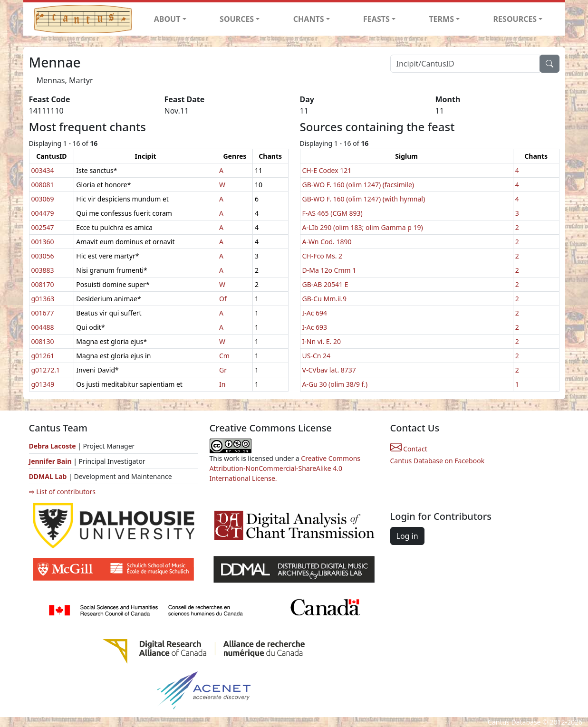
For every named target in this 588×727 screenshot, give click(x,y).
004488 (43, 327)
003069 (43, 199)
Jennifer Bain (51, 461)
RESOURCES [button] (515, 19)
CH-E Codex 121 (327, 170)
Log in (407, 536)
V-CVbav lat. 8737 (329, 370)
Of (223, 299)
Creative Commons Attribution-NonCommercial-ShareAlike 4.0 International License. (285, 468)
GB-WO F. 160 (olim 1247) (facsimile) (358, 185)
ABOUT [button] (167, 19)
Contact (409, 449)
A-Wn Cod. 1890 (327, 242)
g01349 (43, 384)
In (222, 384)
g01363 (43, 299)
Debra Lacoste (53, 446)
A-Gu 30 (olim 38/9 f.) (335, 384)
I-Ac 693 (315, 327)
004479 (43, 213)
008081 (43, 185)
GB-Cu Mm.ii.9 (324, 299)
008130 (43, 341)
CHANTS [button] (309, 19)
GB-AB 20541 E (325, 284)
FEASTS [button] (376, 19)
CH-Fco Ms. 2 (323, 256)
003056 (43, 256)
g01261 (43, 356)
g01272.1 (46, 370)
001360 (43, 242)
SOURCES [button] (237, 19)
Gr (223, 370)
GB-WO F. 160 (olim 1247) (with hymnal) (364, 199)
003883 (43, 270)
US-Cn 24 (317, 356)
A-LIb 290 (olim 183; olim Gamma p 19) (363, 227)
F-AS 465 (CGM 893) (333, 213)
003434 (43, 170)
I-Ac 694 (315, 313)
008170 (43, 284)
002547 (43, 227)
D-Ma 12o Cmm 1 (329, 270)
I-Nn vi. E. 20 (322, 341)
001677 (43, 313)
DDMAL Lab (48, 476)
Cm (224, 356)
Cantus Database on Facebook (438, 461)
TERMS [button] (441, 19)
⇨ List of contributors (62, 492)
